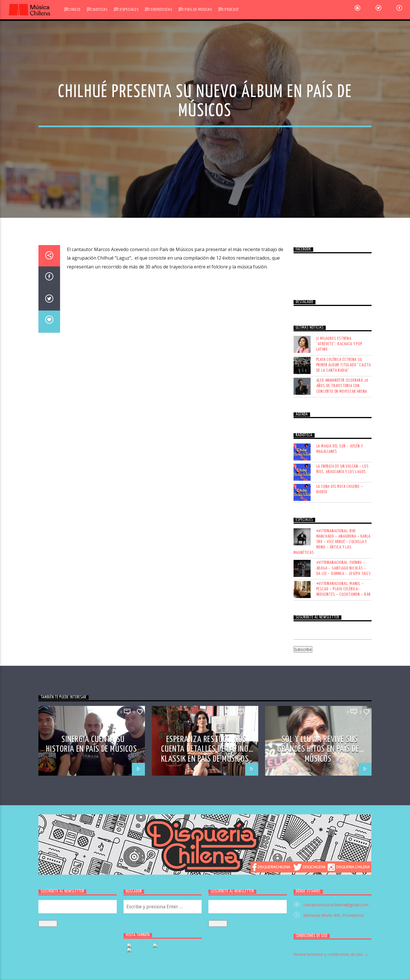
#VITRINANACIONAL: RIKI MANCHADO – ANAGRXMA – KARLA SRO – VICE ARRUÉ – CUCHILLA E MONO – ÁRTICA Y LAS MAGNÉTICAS (332, 662)
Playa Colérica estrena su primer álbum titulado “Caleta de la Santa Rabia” (344, 485)
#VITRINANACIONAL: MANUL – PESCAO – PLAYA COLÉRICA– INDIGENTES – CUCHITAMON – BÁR (344, 710)
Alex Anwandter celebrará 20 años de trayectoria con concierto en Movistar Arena (343, 507)
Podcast (232, 10)
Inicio (75, 10)
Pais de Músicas (198, 10)
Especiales (129, 10)
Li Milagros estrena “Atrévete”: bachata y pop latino (339, 465)
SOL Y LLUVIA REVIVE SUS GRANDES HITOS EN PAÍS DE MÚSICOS (318, 870)
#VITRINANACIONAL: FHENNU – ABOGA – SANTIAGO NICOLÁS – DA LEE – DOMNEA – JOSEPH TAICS (344, 689)
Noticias (100, 10)
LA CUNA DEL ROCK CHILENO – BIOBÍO (340, 610)
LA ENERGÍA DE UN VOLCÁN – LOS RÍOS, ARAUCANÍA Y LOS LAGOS (343, 590)
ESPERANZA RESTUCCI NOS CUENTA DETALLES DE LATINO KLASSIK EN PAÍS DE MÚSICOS (205, 870)
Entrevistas (162, 10)
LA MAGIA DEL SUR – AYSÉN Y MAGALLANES (340, 570)
